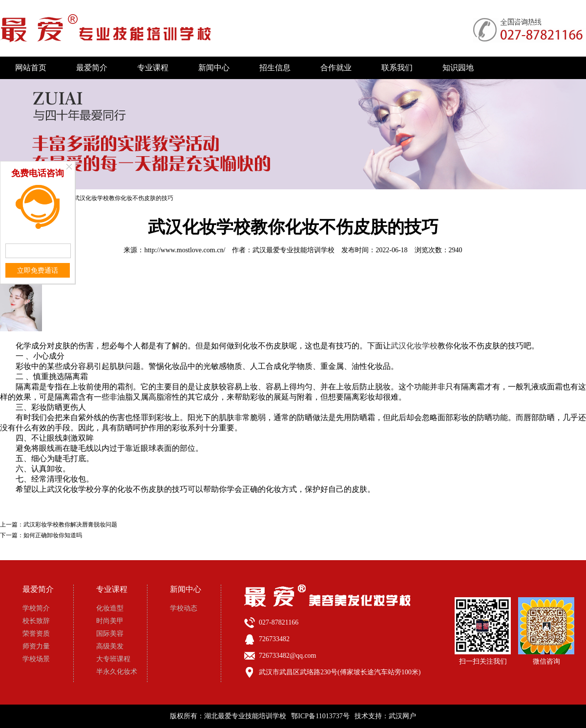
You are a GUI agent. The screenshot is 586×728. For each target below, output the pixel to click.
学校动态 (184, 608)
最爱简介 (92, 68)
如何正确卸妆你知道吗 (53, 535)
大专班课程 (113, 659)
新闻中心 (214, 68)
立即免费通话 (38, 271)
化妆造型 (110, 608)
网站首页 (31, 68)
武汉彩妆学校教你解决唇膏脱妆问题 (70, 525)
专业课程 (153, 68)
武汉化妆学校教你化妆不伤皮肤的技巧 (124, 198)
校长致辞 (36, 621)
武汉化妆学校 (414, 346)
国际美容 (110, 634)
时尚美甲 (110, 621)
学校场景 (36, 659)
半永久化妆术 (117, 672)
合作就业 (336, 68)
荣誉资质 (36, 634)
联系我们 (397, 68)
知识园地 (458, 68)
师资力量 (36, 646)
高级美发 (110, 646)
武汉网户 (402, 716)
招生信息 (275, 68)
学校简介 (36, 608)
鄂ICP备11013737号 (320, 716)
